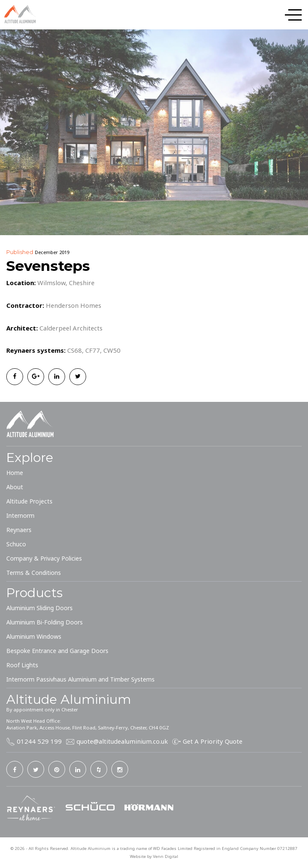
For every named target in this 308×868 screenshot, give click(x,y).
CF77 (93, 350)
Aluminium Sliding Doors (39, 608)
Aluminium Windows (34, 636)
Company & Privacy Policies (44, 558)
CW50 (112, 350)
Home (15, 473)
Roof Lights (22, 665)
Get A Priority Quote (213, 741)
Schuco (16, 544)
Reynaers (19, 530)
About (15, 487)
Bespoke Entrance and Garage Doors (57, 651)
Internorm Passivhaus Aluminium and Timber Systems (80, 679)
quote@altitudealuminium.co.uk (122, 741)
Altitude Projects (29, 501)
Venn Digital (166, 856)
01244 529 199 (39, 741)
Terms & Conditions (34, 573)
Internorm (20, 515)
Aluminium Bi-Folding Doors (45, 622)
